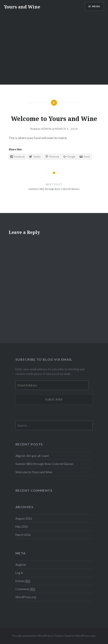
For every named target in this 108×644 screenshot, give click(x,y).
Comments (25, 589)
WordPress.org (26, 597)
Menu (96, 6)
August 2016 (24, 519)
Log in (19, 573)
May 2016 (22, 527)
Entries (23, 581)
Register (21, 565)
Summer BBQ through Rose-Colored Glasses (44, 464)
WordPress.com (85, 636)
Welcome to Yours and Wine (34, 472)
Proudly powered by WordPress (32, 636)
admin (46, 129)
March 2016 (23, 535)
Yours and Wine (22, 7)
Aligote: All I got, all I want (32, 456)
